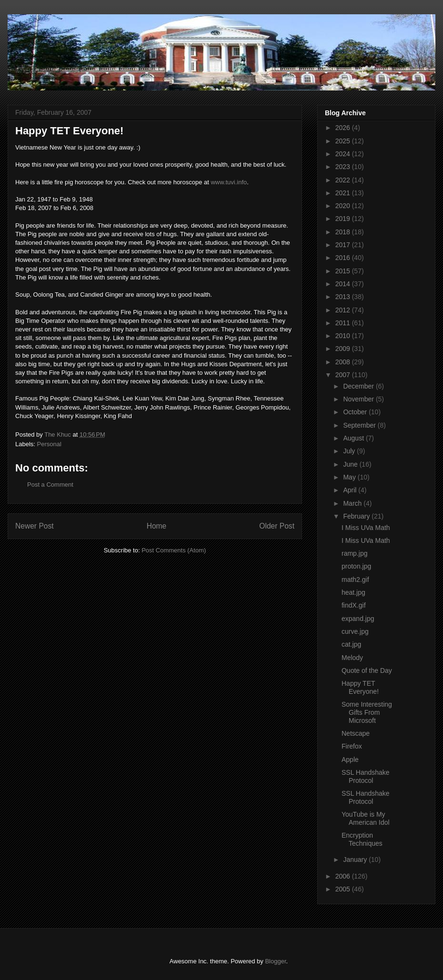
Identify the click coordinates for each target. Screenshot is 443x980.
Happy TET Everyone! (360, 687)
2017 (344, 245)
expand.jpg (358, 619)
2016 (344, 258)
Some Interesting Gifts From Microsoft (367, 712)
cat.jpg (351, 644)
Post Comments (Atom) (174, 550)
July (350, 451)
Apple (350, 760)
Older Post (277, 526)
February (357, 516)
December (359, 386)
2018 (344, 232)
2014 (344, 284)
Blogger (275, 961)
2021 (344, 193)
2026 (344, 128)
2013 (344, 297)
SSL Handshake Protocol (366, 776)
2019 (344, 219)
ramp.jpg (354, 553)
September (360, 425)
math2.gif (355, 580)
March (353, 503)
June (351, 464)
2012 (344, 310)
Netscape (356, 733)
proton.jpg (356, 566)
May (350, 477)
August (354, 438)
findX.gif (354, 605)
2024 (344, 154)
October (356, 412)
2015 (344, 271)
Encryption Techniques (362, 839)
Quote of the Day (367, 670)
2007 (344, 375)
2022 (344, 180)
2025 (344, 141)
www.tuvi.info (229, 182)
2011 (344, 323)
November (359, 399)
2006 (344, 876)
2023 (344, 167)
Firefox (352, 746)
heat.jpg (353, 592)
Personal (49, 444)
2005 (344, 889)
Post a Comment (50, 485)
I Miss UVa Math (366, 528)
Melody (352, 658)
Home (157, 526)
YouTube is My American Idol (366, 818)
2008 (344, 362)
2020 (344, 206)
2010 (344, 336)
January (356, 860)
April (351, 490)
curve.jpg (355, 631)
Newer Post (35, 526)
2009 (344, 349)
